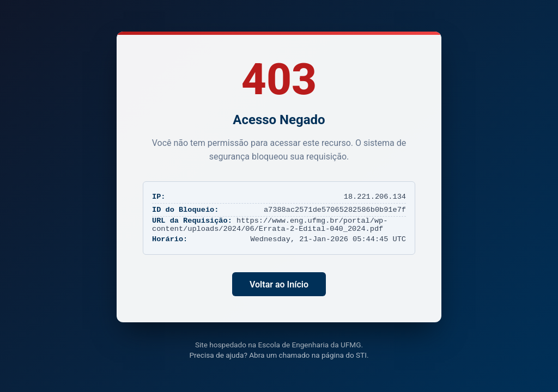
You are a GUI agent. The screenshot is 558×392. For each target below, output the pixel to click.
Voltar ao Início (279, 284)
